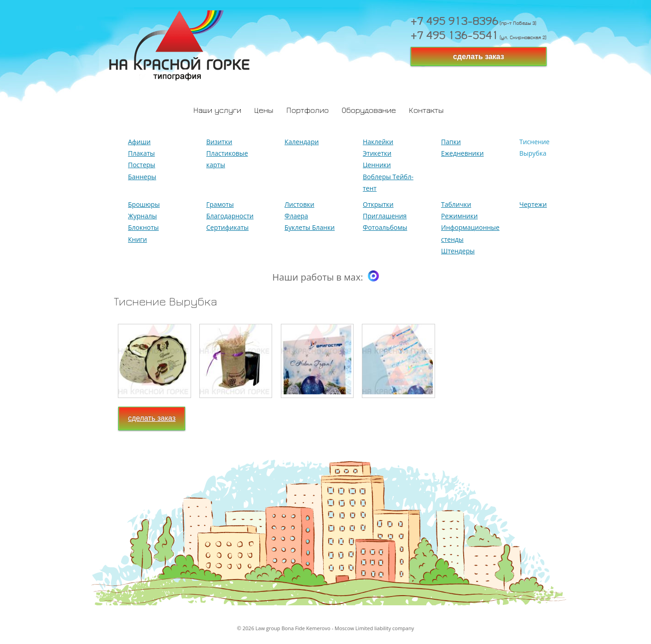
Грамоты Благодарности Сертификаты (230, 216)
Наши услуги (217, 111)
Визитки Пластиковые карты (227, 153)
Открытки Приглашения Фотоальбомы (385, 216)
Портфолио (308, 111)
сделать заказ (479, 56)
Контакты (426, 111)
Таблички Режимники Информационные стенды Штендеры (470, 228)
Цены (264, 111)
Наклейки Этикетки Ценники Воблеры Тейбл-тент (388, 165)
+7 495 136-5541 (454, 37)
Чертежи (533, 204)
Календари (302, 142)
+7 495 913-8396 (454, 23)
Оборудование (369, 111)
